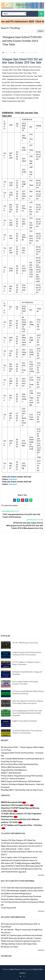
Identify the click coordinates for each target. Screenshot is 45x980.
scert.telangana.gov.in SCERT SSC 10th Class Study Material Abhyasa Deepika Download (27, 713)
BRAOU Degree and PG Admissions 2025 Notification (21, 781)
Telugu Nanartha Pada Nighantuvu (14, 770)
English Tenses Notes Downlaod (25, 721)
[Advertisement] (22, 559)
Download (13, 479)
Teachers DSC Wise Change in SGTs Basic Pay (18, 840)
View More (41, 875)
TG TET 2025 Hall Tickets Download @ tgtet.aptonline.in (22, 888)
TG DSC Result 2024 (9, 908)
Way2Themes (15, 969)
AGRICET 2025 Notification (11, 773)
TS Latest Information (31, 52)
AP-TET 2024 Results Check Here (25, 643)
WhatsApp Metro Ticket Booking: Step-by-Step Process (22, 790)
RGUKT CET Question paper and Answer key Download (22, 935)
